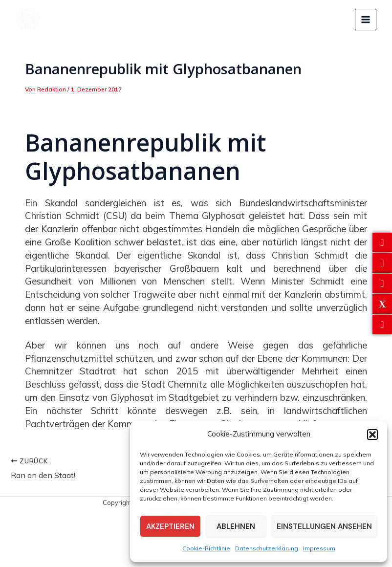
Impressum (319, 548)
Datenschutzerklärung (267, 548)
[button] (372, 435)
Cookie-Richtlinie (206, 548)
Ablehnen (236, 526)
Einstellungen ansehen (324, 526)
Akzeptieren (170, 526)
